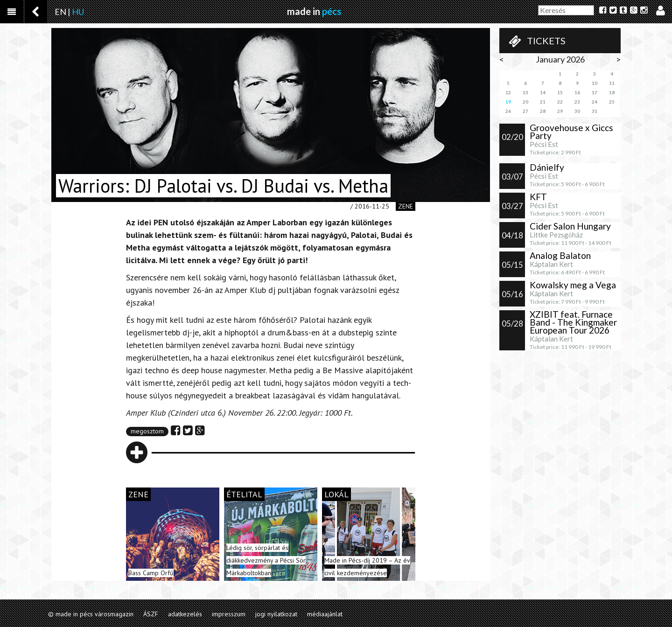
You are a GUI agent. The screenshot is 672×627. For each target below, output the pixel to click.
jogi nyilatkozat (276, 614)
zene (406, 206)
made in (314, 11)
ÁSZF (151, 614)
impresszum (229, 614)
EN (60, 12)
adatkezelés (185, 614)
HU (78, 12)
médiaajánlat (325, 614)
